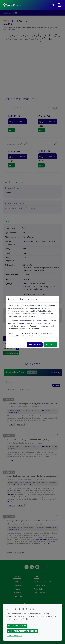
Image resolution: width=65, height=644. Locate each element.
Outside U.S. (50, 344)
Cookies (26, 619)
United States (35, 344)
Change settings (14, 636)
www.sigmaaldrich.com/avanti (31, 323)
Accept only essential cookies (23, 631)
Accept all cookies (17, 626)
